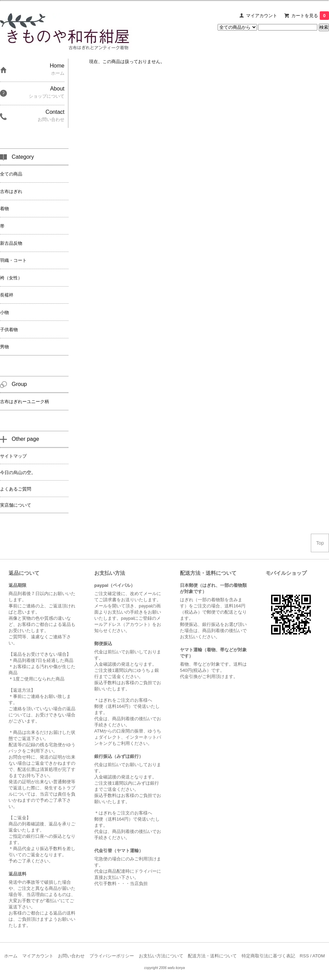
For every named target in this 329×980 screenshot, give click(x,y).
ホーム (11, 956)
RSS (304, 956)
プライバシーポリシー (112, 956)
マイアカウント (262, 16)
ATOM (318, 956)
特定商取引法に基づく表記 (268, 956)
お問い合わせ (71, 956)
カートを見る (310, 16)
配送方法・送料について (212, 956)
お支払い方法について (161, 956)
